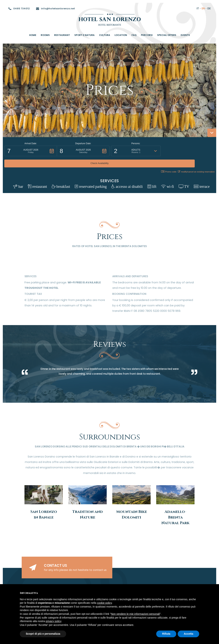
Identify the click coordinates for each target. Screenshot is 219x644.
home (33, 35)
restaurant (62, 35)
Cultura (105, 35)
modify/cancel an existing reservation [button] (196, 160)
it (198, 9)
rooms (45, 35)
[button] (31, 151)
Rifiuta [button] (166, 634)
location (121, 35)
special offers (167, 35)
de (209, 9)
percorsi (147, 35)
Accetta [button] (188, 634)
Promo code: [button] (167, 160)
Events (185, 35)
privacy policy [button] (54, 621)
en (203, 9)
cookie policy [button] (104, 603)
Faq (134, 35)
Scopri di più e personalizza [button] (43, 634)
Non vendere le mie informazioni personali (135, 614)
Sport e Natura (84, 35)
